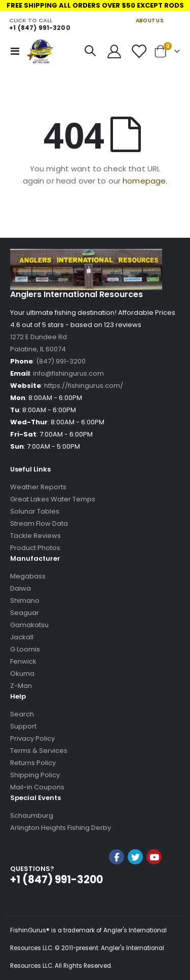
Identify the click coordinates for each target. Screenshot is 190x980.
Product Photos (35, 548)
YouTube (154, 857)
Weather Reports (38, 487)
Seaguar (25, 613)
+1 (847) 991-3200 (40, 28)
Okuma (22, 674)
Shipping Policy (35, 775)
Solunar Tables (35, 511)
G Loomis (25, 649)
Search (22, 714)
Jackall (22, 637)
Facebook (117, 857)
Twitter (135, 857)
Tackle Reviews (35, 536)
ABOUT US (150, 21)
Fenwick (23, 661)
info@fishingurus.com (68, 373)
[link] (135, 884)
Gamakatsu (29, 625)
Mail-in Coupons (37, 787)
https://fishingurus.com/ (84, 386)
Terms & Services (39, 751)
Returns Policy (33, 763)
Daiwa (21, 588)
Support (23, 726)
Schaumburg (32, 815)
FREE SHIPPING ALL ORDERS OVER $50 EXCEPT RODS (95, 5)
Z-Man (21, 686)
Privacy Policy (32, 738)
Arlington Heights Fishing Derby (61, 828)
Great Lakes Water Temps (53, 499)
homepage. (145, 181)
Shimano (25, 601)
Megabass (28, 576)
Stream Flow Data (39, 523)
